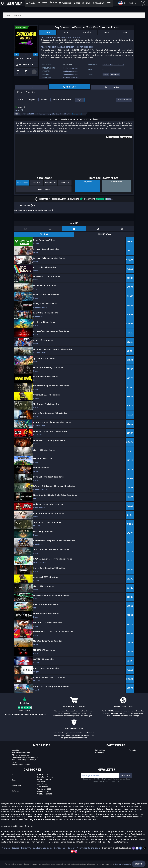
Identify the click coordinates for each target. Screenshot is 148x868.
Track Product (44, 203)
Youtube (133, 764)
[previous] (17, 54)
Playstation (16, 799)
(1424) (97, 213)
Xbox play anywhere (71, 77)
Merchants (99, 766)
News (107, 32)
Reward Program (44, 793)
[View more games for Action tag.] (106, 75)
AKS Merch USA (43, 805)
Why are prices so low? (21, 769)
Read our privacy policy (123, 864)
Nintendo (15, 805)
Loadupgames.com (71, 71)
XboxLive (87, 32)
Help (139, 864)
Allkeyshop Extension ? (21, 779)
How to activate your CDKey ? (24, 774)
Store (20, 113)
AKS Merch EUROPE (44, 808)
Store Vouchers (43, 788)
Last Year (37, 197)
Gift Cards (41, 796)
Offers (19, 106)
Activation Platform (62, 113)
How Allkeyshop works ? (22, 766)
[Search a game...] (74, 15)
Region (32, 113)
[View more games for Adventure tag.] (115, 75)
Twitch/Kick (100, 764)
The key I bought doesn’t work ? (25, 771)
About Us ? (16, 764)
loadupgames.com (70, 68)
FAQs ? (14, 776)
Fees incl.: (123, 113)
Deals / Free (42, 798)
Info (48, 32)
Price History (32, 106)
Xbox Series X (119, 65)
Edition (44, 113)
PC (104, 65)
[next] (36, 54)
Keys (79, 113)
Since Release (22, 197)
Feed (125, 32)
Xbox (14, 794)
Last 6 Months (51, 197)
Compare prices (78, 128)
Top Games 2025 (44, 803)
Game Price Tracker (45, 791)
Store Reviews (43, 801)
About (66, 32)
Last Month (65, 197)
